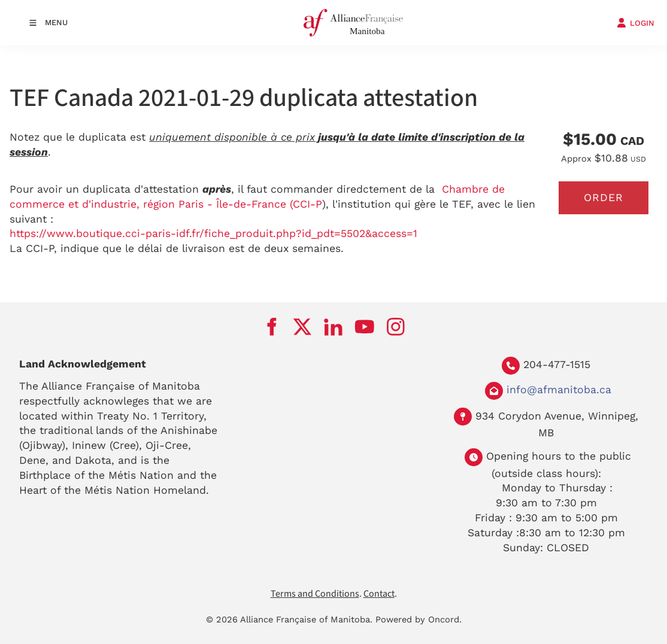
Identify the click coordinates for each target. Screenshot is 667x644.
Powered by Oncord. (419, 619)
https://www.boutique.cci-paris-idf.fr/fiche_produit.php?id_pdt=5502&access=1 (213, 233)
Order (604, 198)
